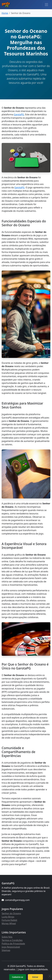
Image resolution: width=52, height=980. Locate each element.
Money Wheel (9, 923)
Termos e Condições (12, 940)
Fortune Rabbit (9, 920)
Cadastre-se (17, 977)
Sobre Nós (7, 937)
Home (5, 13)
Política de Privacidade (13, 944)
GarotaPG (19, 114)
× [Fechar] (50, 976)
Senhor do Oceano (11, 913)
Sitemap (6, 950)
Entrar (35, 977)
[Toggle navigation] (46, 5)
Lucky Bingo (8, 917)
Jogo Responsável (11, 947)
